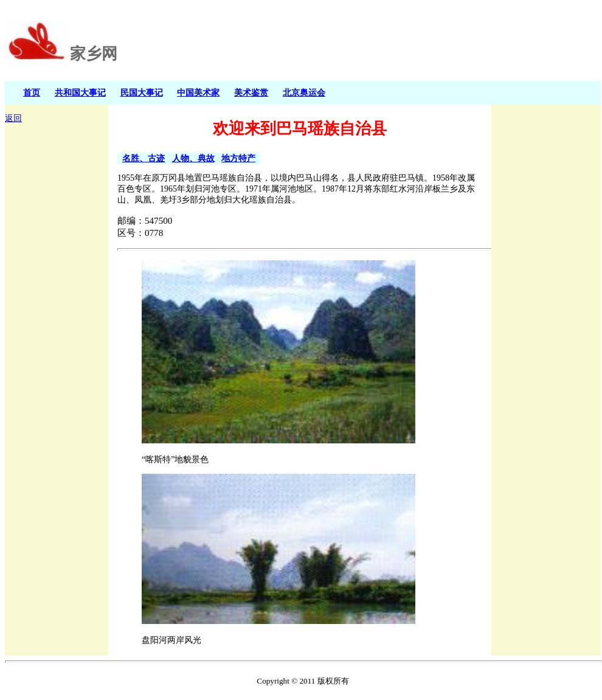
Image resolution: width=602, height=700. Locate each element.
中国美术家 (198, 92)
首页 (32, 92)
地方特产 (238, 158)
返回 (13, 118)
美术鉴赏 (251, 92)
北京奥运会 (304, 92)
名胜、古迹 (144, 158)
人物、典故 (193, 158)
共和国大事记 (80, 92)
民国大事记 (142, 92)
